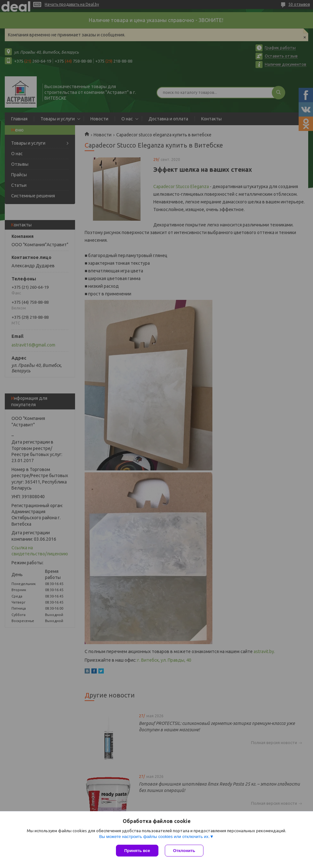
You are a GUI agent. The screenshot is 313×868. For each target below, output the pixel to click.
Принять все (137, 851)
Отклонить (184, 851)
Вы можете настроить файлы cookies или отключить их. (154, 837)
